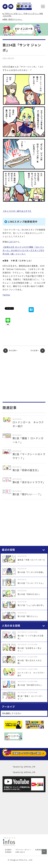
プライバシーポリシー (23, 850)
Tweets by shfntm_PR (24, 767)
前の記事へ (10, 351)
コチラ (12, 242)
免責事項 (38, 850)
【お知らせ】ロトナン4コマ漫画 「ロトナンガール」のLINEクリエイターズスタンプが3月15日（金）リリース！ (23, 250)
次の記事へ (38, 351)
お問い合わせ (20, 852)
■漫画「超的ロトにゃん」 (13, 19)
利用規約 (8, 852)
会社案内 (8, 850)
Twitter (6, 295)
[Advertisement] (24, 377)
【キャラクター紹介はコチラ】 (17, 211)
